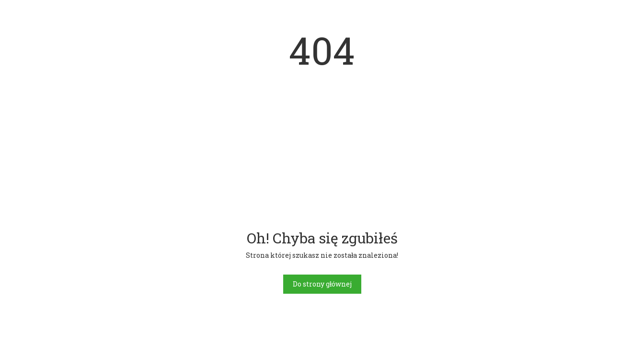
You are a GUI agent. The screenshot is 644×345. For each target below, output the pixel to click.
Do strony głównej (322, 284)
